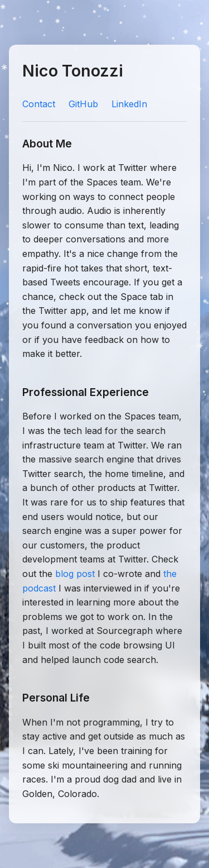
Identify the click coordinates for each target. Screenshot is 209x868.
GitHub (83, 104)
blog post (75, 574)
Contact (39, 104)
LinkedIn (129, 104)
